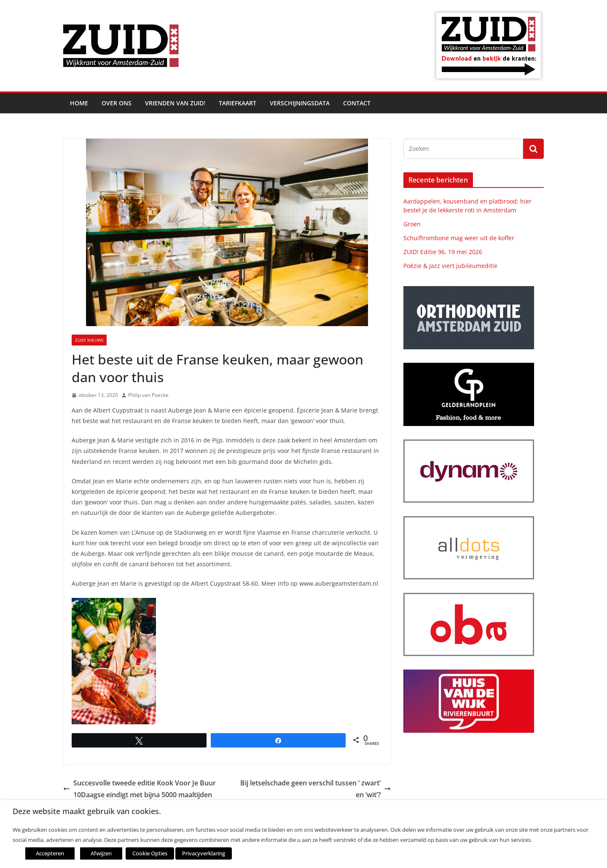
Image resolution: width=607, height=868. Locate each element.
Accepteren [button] (50, 853)
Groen (412, 224)
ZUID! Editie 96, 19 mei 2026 (443, 252)
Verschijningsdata (300, 103)
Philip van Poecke (148, 395)
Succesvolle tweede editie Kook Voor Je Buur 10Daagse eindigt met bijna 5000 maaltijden (140, 789)
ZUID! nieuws (89, 340)
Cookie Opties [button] (150, 853)
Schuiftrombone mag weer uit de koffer (459, 238)
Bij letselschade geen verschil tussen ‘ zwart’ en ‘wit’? (316, 789)
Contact (357, 103)
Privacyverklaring (204, 853)
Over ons (117, 103)
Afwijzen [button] (101, 853)
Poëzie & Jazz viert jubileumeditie (450, 266)
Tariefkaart (238, 103)
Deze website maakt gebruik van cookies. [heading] (87, 811)
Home (79, 103)
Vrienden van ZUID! (175, 103)
